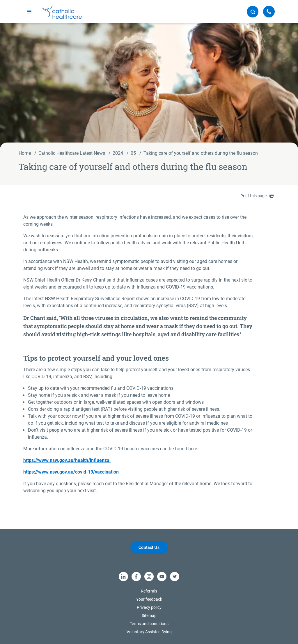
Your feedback (149, 599)
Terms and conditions (149, 624)
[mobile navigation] (29, 12)
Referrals (149, 591)
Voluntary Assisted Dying (149, 632)
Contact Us (149, 547)
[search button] (253, 12)
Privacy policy (149, 607)
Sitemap (149, 615)
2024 (118, 153)
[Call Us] (269, 12)
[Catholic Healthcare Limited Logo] (62, 12)
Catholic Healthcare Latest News (72, 153)
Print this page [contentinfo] (257, 196)
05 (133, 153)
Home (25, 153)
